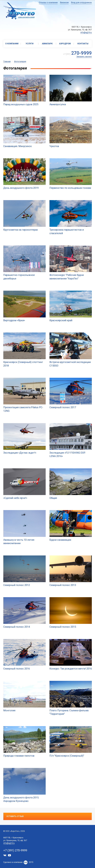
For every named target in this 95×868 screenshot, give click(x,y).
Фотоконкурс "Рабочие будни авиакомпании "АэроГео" (67, 277)
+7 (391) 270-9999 (15, 850)
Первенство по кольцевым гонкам (70, 188)
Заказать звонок (84, 57)
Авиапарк (47, 44)
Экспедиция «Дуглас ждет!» (20, 453)
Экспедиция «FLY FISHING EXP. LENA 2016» (67, 454)
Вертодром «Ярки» (14, 320)
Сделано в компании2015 (18, 862)
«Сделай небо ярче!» (15, 498)
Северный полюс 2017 (63, 407)
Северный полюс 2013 (63, 585)
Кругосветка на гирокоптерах (21, 230)
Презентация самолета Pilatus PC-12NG (23, 409)
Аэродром (65, 44)
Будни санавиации (60, 540)
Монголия (9, 710)
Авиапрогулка (58, 104)
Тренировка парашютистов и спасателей (67, 231)
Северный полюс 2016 (17, 669)
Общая (53, 498)
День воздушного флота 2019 (21, 188)
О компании (12, 44)
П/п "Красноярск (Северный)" (67, 756)
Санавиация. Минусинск (17, 146)
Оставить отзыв (15, 816)
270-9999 (81, 53)
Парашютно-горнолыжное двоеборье (19, 277)
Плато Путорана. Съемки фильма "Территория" (69, 712)
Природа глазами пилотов (19, 756)
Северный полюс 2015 (63, 627)
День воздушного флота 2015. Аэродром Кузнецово (21, 799)
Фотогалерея (20, 61)
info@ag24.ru (86, 32)
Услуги (30, 44)
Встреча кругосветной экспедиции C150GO (70, 364)
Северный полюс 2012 (17, 585)
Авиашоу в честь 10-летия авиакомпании (19, 542)
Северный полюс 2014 (17, 627)
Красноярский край (61, 320)
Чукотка (54, 146)
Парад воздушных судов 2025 (21, 104)
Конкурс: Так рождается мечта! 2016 (71, 669)
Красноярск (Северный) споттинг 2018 (23, 364)
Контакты (83, 44)
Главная (7, 61)
